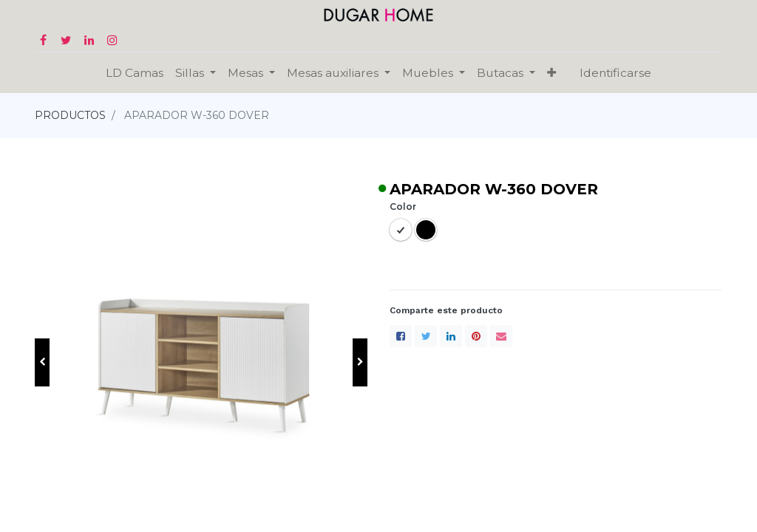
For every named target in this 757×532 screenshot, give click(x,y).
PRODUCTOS (70, 115)
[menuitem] (135, 73)
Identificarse (615, 73)
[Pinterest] (476, 336)
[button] (551, 73)
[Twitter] (426, 336)
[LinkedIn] (451, 336)
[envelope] (501, 336)
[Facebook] (401, 336)
